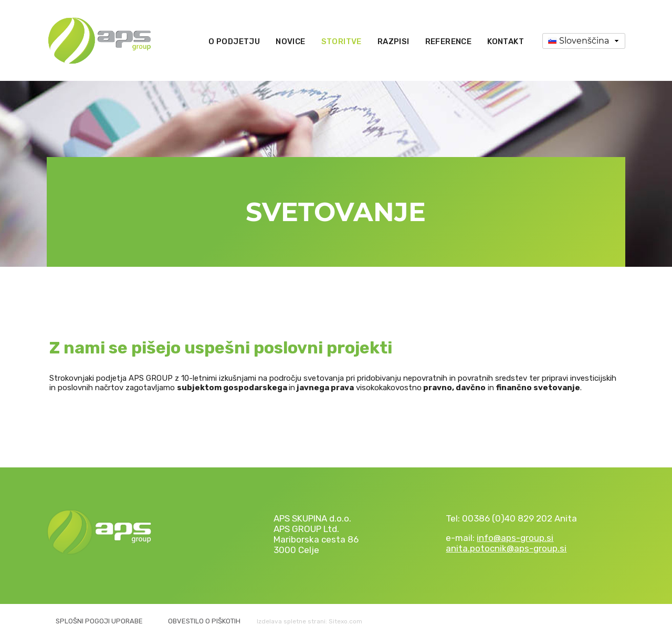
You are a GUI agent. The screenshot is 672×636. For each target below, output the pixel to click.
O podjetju (234, 41)
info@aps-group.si (515, 538)
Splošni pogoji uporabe (99, 621)
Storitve (342, 41)
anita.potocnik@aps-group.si (506, 548)
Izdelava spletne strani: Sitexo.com (309, 621)
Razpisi (393, 41)
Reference (449, 41)
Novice (290, 41)
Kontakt (506, 41)
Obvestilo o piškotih (204, 621)
